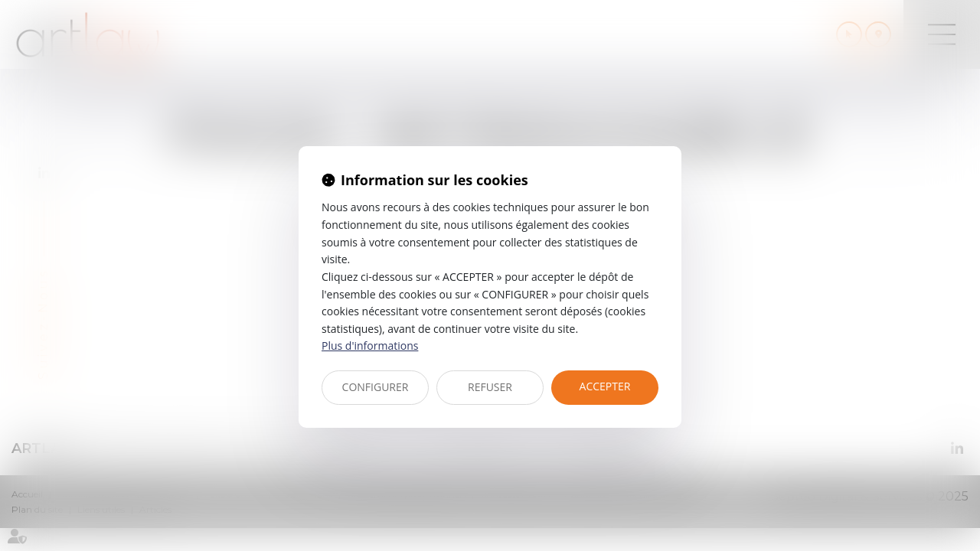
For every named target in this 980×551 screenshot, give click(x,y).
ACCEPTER (605, 386)
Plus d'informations (370, 346)
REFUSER (490, 387)
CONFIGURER (376, 387)
